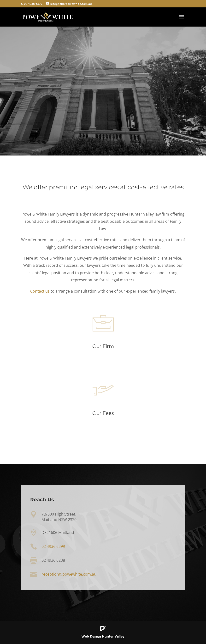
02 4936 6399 (33, 4)
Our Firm (103, 347)
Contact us (40, 291)
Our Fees (103, 414)
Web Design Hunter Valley (103, 636)
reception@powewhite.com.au (69, 575)
